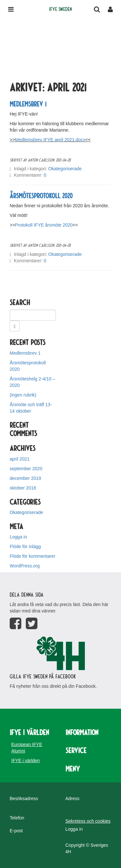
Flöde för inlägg (25, 546)
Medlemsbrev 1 (28, 104)
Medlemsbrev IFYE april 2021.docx (50, 140)
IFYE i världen (25, 761)
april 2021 (20, 459)
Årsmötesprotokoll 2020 (41, 195)
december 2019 (25, 478)
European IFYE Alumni (27, 748)
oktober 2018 (23, 488)
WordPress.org (25, 566)
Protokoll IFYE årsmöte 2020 (44, 225)
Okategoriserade (65, 169)
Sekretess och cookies (88, 821)
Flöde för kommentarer (33, 556)
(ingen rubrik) (23, 395)
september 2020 (26, 469)
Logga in (18, 537)
